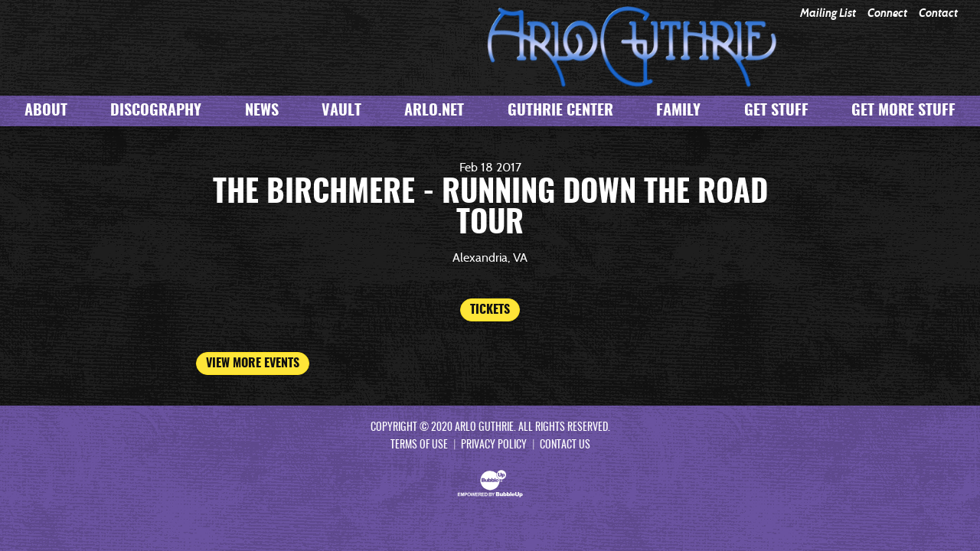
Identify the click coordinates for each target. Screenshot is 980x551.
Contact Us (565, 445)
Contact (938, 13)
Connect (887, 13)
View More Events (253, 364)
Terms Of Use (419, 445)
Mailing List (828, 13)
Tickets (490, 310)
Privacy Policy (494, 445)
